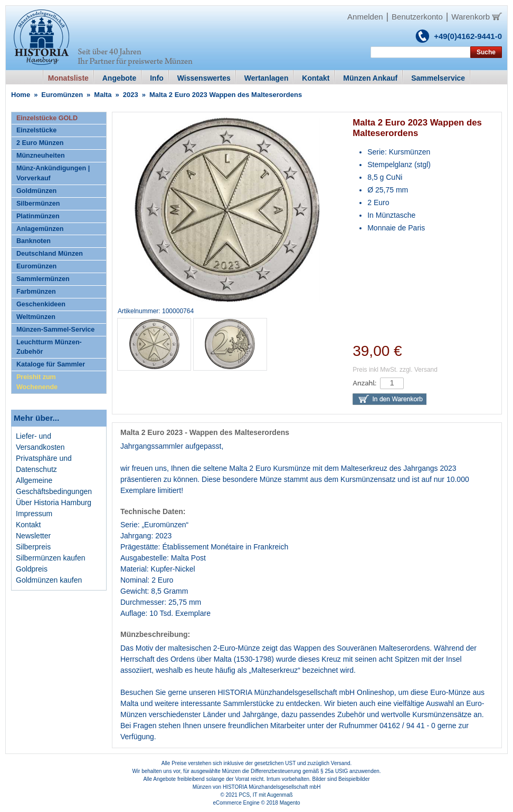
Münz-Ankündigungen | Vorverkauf (53, 173)
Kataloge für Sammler (51, 364)
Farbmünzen (36, 292)
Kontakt (28, 525)
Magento (290, 803)
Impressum (34, 514)
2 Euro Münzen (40, 143)
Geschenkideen (41, 304)
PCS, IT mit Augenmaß (266, 795)
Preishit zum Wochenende (37, 382)
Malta (103, 95)
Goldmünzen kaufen (49, 580)
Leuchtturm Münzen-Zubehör (49, 347)
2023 (131, 95)
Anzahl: (364, 383)
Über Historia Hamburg (54, 502)
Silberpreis (33, 547)
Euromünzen (62, 95)
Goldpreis (32, 569)
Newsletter (33, 536)
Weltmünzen (36, 317)
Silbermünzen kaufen (51, 558)
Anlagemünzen (40, 229)
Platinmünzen (38, 216)
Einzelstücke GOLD (47, 118)
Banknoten (34, 241)
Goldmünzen (36, 191)
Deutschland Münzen (50, 254)
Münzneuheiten (41, 156)
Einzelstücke (36, 130)
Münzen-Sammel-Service (55, 330)
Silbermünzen (38, 204)
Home (21, 95)
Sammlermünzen (43, 279)
